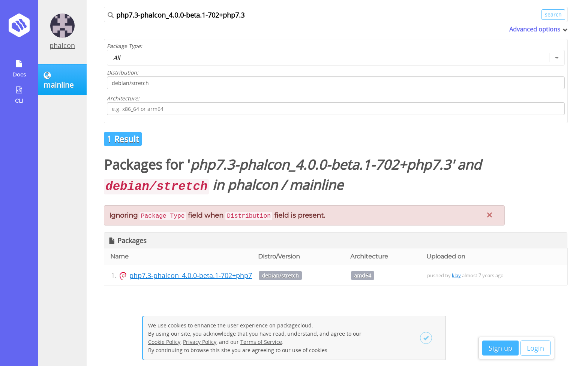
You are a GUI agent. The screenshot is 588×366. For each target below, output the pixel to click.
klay (456, 275)
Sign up (500, 348)
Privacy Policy (200, 342)
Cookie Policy (164, 342)
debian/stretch (280, 276)
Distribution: (123, 72)
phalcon (62, 45)
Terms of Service (261, 342)
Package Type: (124, 46)
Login (535, 348)
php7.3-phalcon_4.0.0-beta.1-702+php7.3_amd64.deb (213, 275)
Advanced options (535, 29)
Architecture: (123, 98)
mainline (316, 185)
